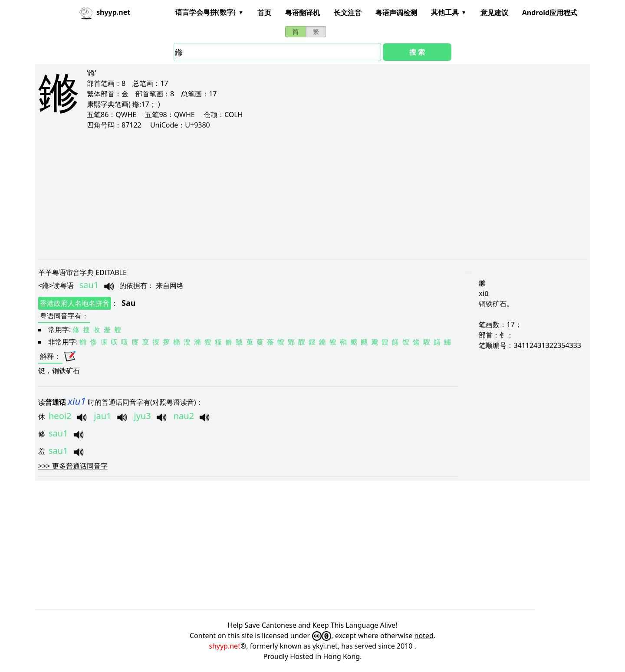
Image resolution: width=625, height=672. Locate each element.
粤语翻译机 (303, 13)
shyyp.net (225, 646)
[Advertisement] (299, 194)
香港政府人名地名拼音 (75, 303)
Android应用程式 (550, 13)
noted (424, 636)
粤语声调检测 (396, 13)
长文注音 (348, 13)
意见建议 (494, 13)
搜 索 (417, 52)
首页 (264, 13)
